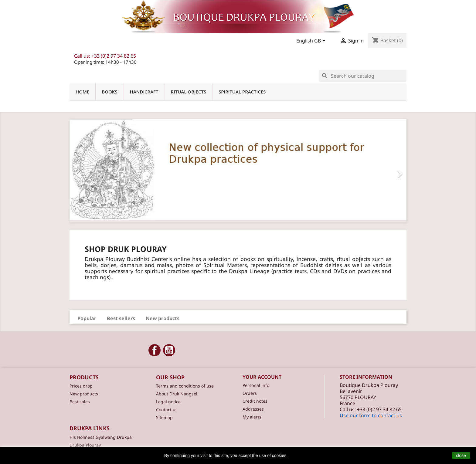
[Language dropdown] (312, 41)
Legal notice (168, 402)
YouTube (169, 350)
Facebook (155, 350)
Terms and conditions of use (185, 386)
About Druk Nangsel (177, 394)
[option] (238, 171)
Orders (250, 393)
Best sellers (121, 318)
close (461, 456)
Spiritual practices (242, 92)
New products (163, 318)
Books (109, 92)
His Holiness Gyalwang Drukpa (101, 437)
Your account (262, 377)
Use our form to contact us (371, 415)
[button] (95, 171)
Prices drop (81, 386)
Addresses (253, 409)
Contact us (167, 410)
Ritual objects (189, 92)
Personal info (256, 385)
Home (82, 92)
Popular (87, 318)
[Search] (363, 76)
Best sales (80, 402)
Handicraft (144, 92)
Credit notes (255, 401)
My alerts (252, 417)
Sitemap (164, 417)
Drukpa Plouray (85, 445)
